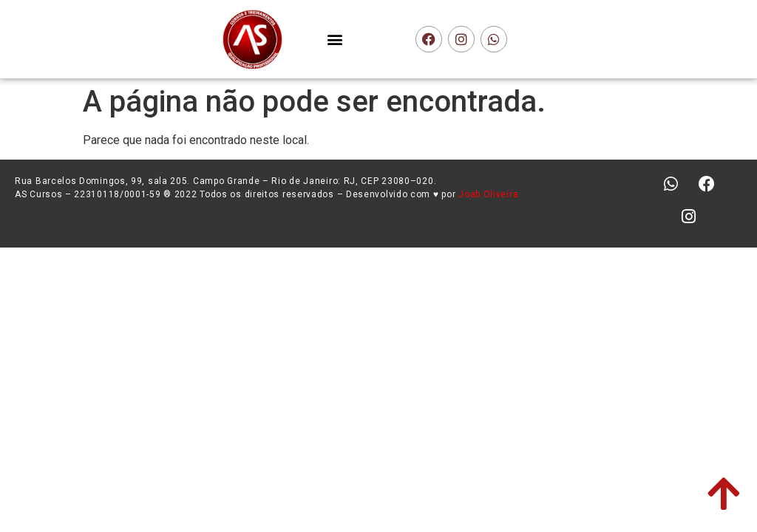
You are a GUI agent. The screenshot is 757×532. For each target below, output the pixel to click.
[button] (335, 40)
